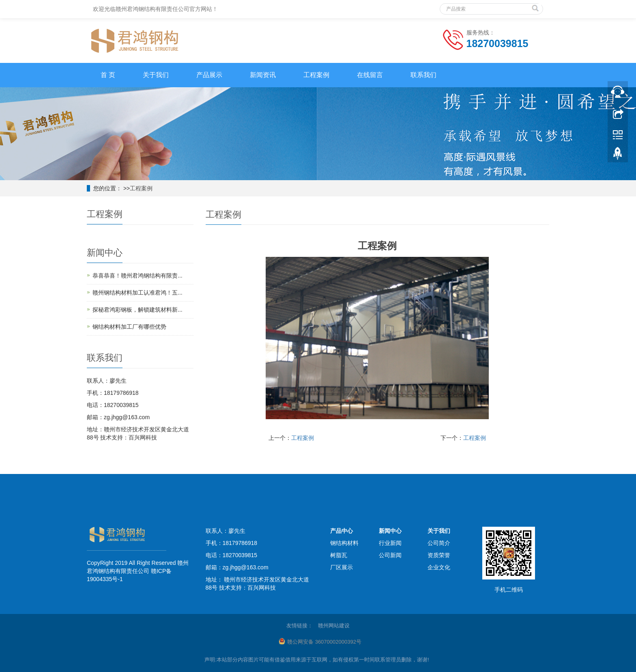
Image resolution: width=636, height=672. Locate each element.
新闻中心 (390, 531)
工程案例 (316, 75)
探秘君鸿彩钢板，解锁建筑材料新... (138, 310)
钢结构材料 (344, 543)
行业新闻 (390, 543)
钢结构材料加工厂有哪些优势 (129, 327)
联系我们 (423, 75)
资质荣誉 (439, 555)
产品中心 (342, 531)
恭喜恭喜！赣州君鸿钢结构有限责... (138, 276)
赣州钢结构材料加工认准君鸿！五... (138, 293)
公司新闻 (390, 555)
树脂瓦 (339, 555)
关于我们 (156, 75)
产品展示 (209, 75)
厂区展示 (342, 567)
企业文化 (439, 567)
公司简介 (439, 543)
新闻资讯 (263, 75)
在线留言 (370, 75)
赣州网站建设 (334, 626)
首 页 (108, 75)
